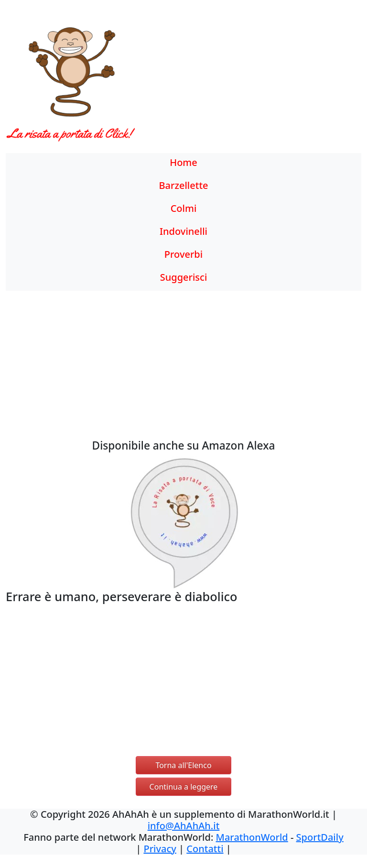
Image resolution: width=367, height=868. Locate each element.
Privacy (160, 849)
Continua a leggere (184, 787)
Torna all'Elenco (183, 765)
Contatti (205, 849)
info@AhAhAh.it (184, 826)
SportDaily (320, 837)
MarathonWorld (252, 837)
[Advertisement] (229, 84)
